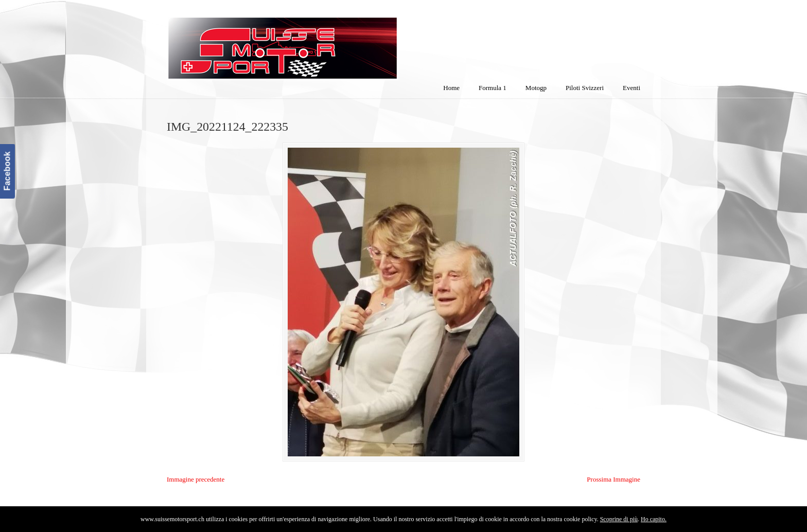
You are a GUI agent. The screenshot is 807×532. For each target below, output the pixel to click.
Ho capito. (654, 519)
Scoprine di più (619, 519)
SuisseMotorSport (326, 42)
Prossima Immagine (613, 479)
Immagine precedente (196, 479)
